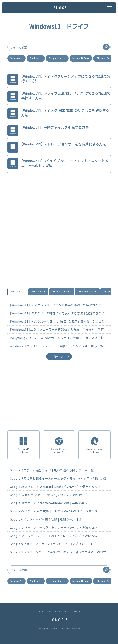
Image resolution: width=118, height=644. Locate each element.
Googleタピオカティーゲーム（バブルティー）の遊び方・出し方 (53, 544)
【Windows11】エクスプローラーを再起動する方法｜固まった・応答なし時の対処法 (60, 329)
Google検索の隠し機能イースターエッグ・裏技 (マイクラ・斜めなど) (58, 478)
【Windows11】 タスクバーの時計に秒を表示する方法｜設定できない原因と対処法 (60, 313)
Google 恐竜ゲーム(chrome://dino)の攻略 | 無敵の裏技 (49, 503)
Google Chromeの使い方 (59, 445)
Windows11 (36, 58)
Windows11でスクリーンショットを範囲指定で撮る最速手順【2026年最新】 (60, 346)
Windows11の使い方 (24, 445)
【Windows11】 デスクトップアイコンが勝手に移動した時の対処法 (56, 305)
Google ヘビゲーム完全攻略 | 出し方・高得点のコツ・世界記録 (54, 511)
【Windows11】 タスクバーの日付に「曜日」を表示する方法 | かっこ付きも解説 (60, 321)
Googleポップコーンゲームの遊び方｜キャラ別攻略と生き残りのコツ (58, 552)
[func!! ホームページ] (60, 8)
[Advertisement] (59, 236)
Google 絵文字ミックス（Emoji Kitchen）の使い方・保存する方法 (55, 487)
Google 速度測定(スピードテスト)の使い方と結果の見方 (49, 495)
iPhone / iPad (103, 58)
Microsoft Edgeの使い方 (94, 445)
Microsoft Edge (81, 58)
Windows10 (17, 58)
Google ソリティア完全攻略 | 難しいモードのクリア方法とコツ (54, 527)
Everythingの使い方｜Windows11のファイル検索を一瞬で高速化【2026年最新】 (60, 338)
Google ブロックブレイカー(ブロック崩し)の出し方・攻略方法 (54, 536)
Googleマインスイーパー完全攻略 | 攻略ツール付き (46, 519)
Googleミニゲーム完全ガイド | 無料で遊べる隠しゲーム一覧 (52, 470)
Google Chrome (57, 58)
